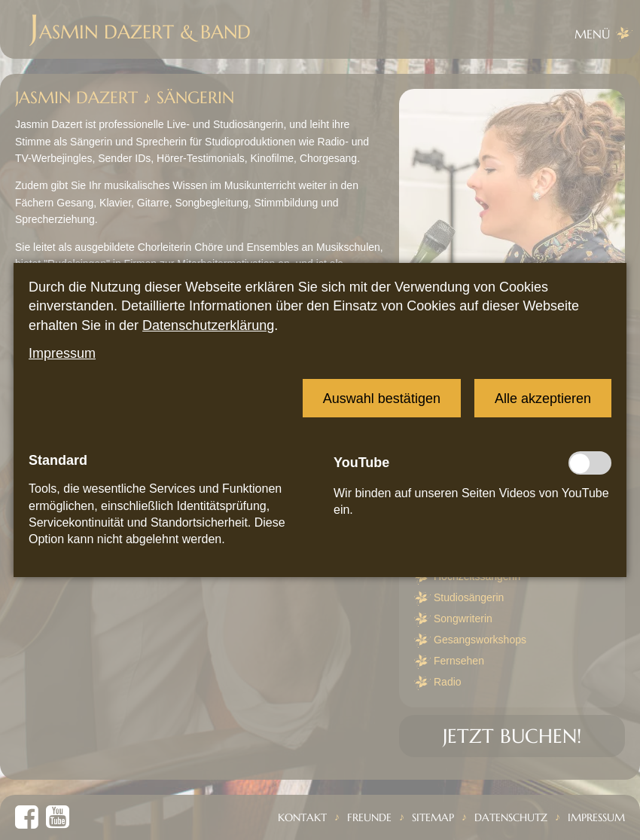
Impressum (62, 353)
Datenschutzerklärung (208, 325)
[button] (382, 398)
